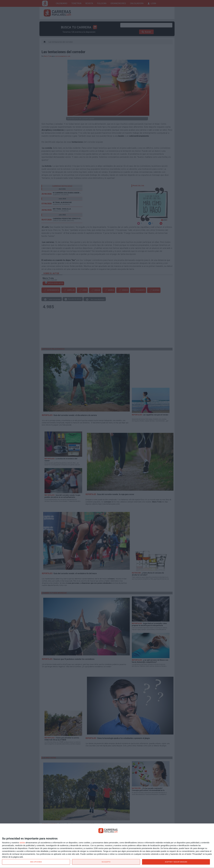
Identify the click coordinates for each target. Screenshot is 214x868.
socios (22, 843)
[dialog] (107, 846)
